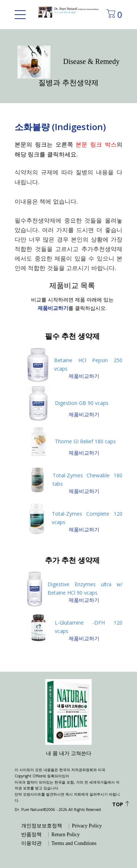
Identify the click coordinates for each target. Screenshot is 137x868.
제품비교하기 (84, 376)
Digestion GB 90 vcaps (82, 403)
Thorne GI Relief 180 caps (85, 441)
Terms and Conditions (74, 844)
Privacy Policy (87, 826)
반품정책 (31, 835)
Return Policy (66, 835)
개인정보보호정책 (42, 826)
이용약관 (31, 844)
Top (121, 804)
